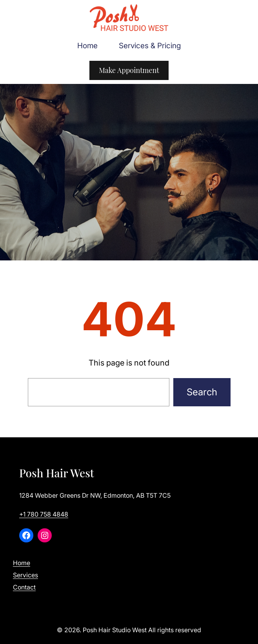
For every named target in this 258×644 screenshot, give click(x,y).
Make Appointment (129, 70)
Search (202, 392)
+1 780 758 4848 (44, 514)
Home (22, 563)
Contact (24, 587)
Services (25, 575)
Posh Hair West (57, 473)
